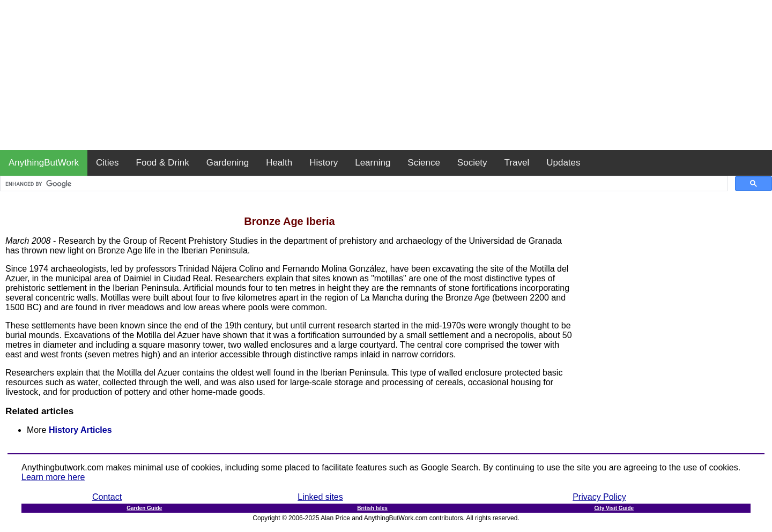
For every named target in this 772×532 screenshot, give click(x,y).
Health (279, 163)
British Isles (372, 508)
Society (472, 163)
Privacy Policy (599, 497)
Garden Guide (144, 508)
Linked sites (320, 497)
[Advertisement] (386, 75)
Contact (107, 497)
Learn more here (53, 477)
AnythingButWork (44, 163)
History (324, 163)
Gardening (228, 163)
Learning (373, 163)
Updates (563, 163)
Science (424, 163)
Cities (107, 163)
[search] (363, 184)
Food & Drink (163, 163)
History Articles (80, 430)
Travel (517, 163)
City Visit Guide (614, 508)
